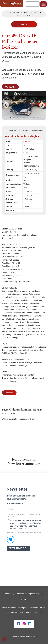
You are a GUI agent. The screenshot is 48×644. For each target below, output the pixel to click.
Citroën (26, 141)
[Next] (42, 105)
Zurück (24, 24)
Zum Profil (9, 393)
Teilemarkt (34, 608)
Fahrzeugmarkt (23, 608)
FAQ (12, 594)
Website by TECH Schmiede (24, 637)
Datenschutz (21, 594)
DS (25, 145)
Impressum (33, 594)
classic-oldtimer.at (9, 608)
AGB (41, 594)
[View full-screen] (6, 93)
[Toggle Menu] (44, 4)
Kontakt (24, 599)
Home (6, 594)
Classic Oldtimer (14, 12)
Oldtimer (42, 608)
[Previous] (6, 105)
